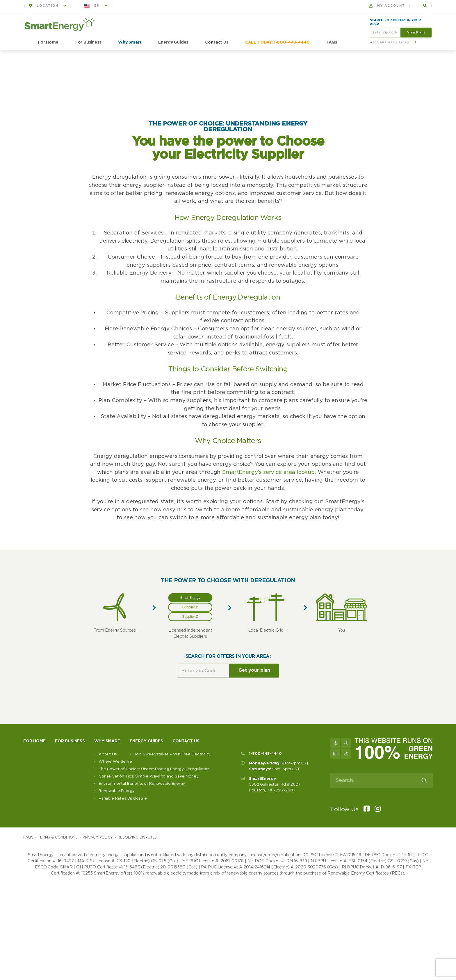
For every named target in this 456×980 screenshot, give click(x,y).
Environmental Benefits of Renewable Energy (142, 784)
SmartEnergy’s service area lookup (268, 472)
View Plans (416, 32)
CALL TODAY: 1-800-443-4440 (277, 42)
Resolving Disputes (137, 837)
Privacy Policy (98, 837)
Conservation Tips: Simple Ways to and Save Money (148, 776)
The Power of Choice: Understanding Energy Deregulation (154, 769)
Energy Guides (173, 42)
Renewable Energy (116, 791)
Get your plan (254, 670)
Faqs (28, 837)
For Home (48, 42)
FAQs (332, 42)
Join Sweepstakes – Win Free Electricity (172, 754)
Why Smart (130, 42)
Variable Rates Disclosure (123, 798)
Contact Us (217, 42)
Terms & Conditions (58, 837)
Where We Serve (115, 762)
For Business (88, 42)
